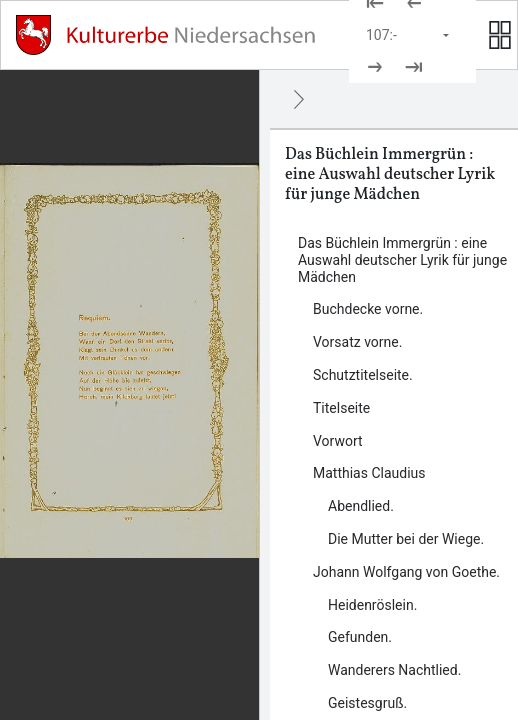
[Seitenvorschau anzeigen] (500, 35)
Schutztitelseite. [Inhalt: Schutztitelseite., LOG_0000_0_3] (363, 375)
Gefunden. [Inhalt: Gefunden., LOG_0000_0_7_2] (360, 637)
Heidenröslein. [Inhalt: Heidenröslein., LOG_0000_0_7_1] (372, 605)
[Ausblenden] (299, 99)
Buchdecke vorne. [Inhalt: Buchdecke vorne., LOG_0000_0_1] (368, 309)
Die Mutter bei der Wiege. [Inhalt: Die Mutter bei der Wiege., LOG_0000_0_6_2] (406, 539)
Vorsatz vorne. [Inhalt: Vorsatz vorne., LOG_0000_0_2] (357, 342)
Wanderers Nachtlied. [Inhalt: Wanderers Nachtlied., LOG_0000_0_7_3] (394, 670)
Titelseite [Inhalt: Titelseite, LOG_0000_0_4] (341, 408)
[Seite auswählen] (409, 35)
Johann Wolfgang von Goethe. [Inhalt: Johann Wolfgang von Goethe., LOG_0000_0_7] (406, 572)
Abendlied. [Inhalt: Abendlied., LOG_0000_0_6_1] (361, 506)
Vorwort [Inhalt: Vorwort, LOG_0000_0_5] (338, 441)
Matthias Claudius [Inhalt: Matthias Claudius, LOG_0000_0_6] (369, 473)
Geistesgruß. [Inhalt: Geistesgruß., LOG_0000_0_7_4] (367, 703)
